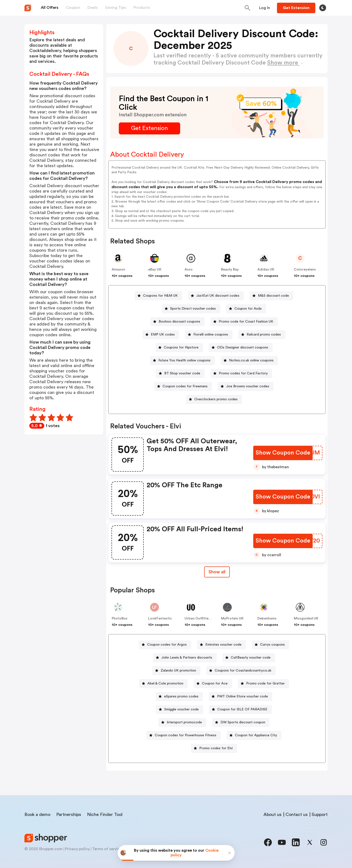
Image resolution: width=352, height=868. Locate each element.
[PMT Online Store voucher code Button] (241, 697)
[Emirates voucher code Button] (221, 645)
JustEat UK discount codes (218, 296)
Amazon (118, 270)
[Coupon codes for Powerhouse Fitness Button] (184, 735)
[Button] (265, 8)
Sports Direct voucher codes (193, 309)
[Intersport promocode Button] (182, 722)
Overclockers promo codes (216, 399)
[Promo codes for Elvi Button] (214, 748)
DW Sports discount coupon (243, 722)
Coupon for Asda (248, 309)
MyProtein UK (232, 618)
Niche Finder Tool (105, 814)
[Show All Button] (217, 572)
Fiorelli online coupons (211, 335)
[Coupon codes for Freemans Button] (183, 386)
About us (273, 814)
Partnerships (69, 814)
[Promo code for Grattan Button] (263, 684)
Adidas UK (266, 270)
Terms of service (107, 849)
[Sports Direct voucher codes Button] (191, 309)
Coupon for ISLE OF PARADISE (242, 709)
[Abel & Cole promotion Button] (163, 684)
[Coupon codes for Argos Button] (165, 645)
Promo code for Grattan (265, 684)
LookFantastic (160, 618)
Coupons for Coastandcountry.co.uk (243, 671)
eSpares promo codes (181, 696)
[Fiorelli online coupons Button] (209, 335)
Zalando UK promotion (178, 671)
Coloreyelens (305, 270)
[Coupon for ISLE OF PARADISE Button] (240, 710)
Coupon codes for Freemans (185, 386)
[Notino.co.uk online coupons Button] (249, 361)
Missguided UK (306, 618)
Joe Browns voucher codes (248, 386)
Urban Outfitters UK (201, 618)
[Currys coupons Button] (270, 645)
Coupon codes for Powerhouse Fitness (186, 735)
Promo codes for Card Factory (243, 373)
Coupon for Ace (215, 684)
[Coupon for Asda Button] (246, 309)
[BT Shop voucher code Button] (180, 374)
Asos (189, 270)
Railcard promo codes (264, 335)
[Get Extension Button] (149, 128)
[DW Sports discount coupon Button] (241, 722)
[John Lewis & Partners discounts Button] (185, 658)
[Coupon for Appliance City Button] (254, 735)
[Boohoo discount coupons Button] (177, 322)
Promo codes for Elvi (216, 748)
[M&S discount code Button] (271, 296)
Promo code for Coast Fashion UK (246, 322)
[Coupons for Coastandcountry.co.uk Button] (241, 671)
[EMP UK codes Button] (161, 335)
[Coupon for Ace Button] (213, 684)
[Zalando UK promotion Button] (176, 671)
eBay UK (155, 270)
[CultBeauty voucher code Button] (249, 658)
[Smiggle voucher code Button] (180, 710)
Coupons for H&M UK (160, 296)
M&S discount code (273, 296)
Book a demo (37, 814)
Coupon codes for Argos (167, 645)
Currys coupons (272, 645)
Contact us (297, 814)
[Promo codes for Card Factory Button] (241, 374)
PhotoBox (120, 618)
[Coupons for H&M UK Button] (158, 296)
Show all (217, 572)
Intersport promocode (184, 722)
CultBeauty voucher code (251, 658)
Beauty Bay (230, 270)
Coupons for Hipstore (181, 347)
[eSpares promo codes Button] (179, 697)
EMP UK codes (163, 335)
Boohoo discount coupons (179, 322)
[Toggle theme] (323, 8)
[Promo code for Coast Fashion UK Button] (244, 322)
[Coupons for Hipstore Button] (179, 348)
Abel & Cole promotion (165, 684)
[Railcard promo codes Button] (262, 335)
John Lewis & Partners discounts (187, 658)
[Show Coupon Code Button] (283, 453)
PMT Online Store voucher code (242, 696)
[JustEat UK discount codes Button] (216, 296)
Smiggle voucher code (181, 709)
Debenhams (267, 618)
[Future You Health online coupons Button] (182, 361)
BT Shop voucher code (182, 373)
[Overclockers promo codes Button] (214, 399)
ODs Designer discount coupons (243, 347)
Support (320, 814)
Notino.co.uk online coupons (251, 360)
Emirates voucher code (223, 645)
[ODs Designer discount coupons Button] (241, 348)
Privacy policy (77, 849)
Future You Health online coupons (184, 360)
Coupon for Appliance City (256, 735)
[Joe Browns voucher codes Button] (246, 386)
